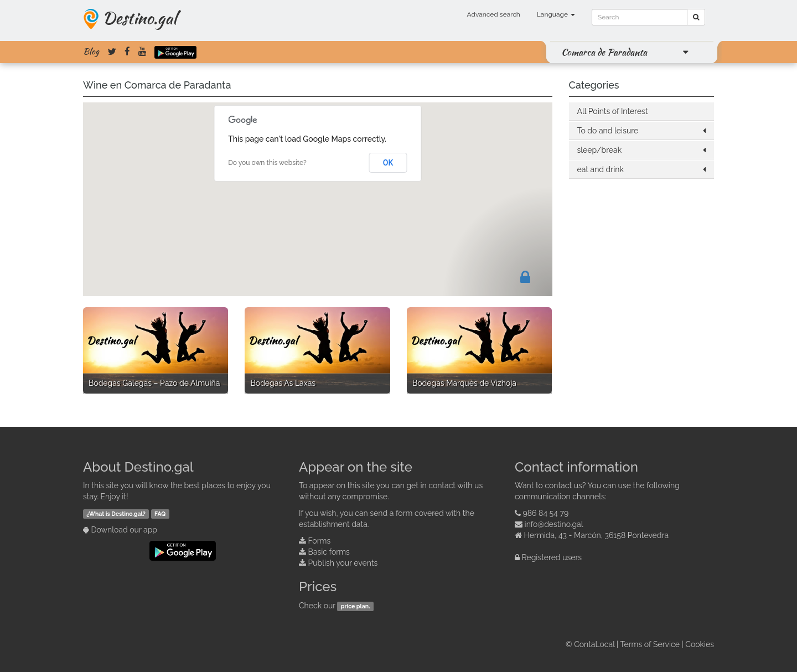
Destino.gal (139, 18)
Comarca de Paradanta (604, 52)
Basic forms (329, 552)
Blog (91, 51)
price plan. (356, 606)
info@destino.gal (554, 524)
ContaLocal (594, 644)
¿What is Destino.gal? (116, 514)
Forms (320, 541)
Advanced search (494, 14)
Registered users (552, 557)
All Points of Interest (613, 111)
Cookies (700, 644)
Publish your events (343, 563)
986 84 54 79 (546, 513)
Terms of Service (650, 644)
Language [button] (556, 14)
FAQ (160, 514)
